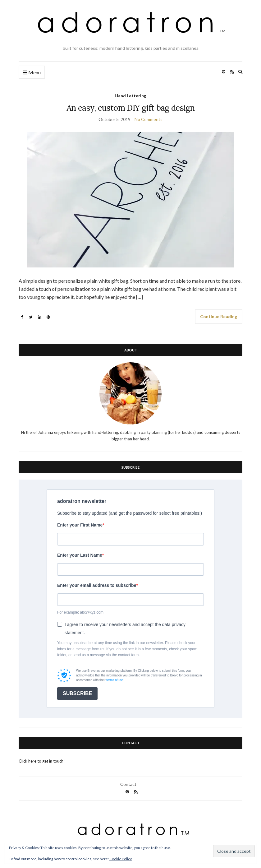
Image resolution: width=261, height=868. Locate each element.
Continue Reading (219, 316)
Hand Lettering (130, 96)
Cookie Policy (121, 859)
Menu (32, 73)
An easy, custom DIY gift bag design (130, 108)
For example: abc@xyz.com (80, 612)
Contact (128, 784)
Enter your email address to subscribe (97, 585)
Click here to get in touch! (42, 761)
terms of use (115, 680)
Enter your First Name (80, 525)
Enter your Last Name (80, 555)
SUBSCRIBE (77, 693)
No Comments (149, 119)
